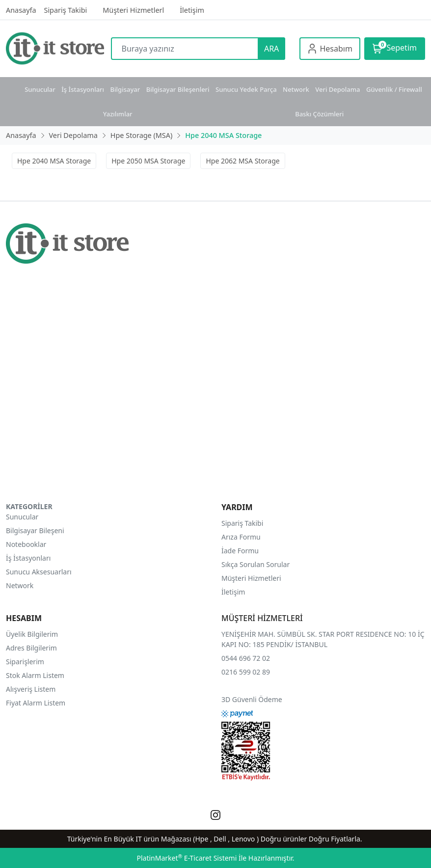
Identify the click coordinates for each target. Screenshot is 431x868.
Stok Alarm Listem (35, 675)
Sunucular (40, 89)
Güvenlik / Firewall (394, 89)
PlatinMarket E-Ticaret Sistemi (187, 858)
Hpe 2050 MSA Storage (148, 161)
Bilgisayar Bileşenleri (178, 89)
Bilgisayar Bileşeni (35, 530)
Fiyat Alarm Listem (36, 703)
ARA (271, 49)
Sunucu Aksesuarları (39, 572)
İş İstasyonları (83, 89)
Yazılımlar (118, 114)
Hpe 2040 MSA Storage (54, 161)
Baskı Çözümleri (319, 114)
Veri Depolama (337, 89)
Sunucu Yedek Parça (246, 89)
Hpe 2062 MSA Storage (242, 161)
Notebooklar (26, 544)
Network (296, 89)
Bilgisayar (125, 89)
